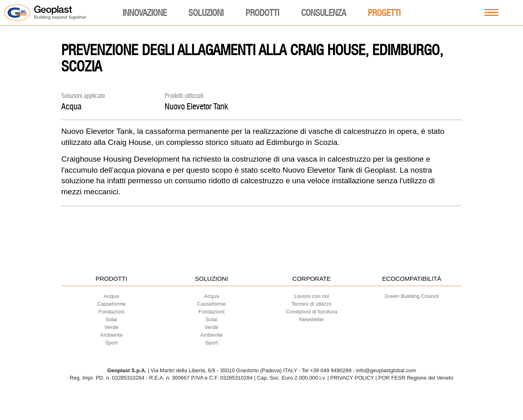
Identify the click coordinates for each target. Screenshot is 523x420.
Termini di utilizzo (312, 304)
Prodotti (262, 13)
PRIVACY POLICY (352, 378)
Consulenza (324, 13)
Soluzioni (206, 13)
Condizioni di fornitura (312, 312)
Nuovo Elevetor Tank (196, 106)
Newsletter (312, 319)
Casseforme (111, 304)
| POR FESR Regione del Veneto (415, 378)
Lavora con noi (312, 296)
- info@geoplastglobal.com (384, 370)
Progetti (384, 13)
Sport (111, 343)
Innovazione (145, 13)
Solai (111, 319)
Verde (112, 327)
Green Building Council (412, 296)
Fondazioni (112, 312)
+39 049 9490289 (331, 370)
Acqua (71, 106)
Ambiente (111, 335)
